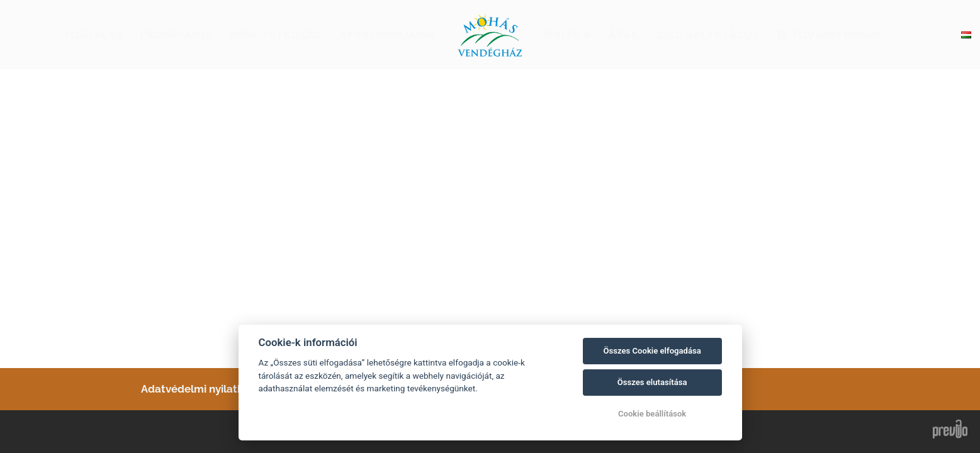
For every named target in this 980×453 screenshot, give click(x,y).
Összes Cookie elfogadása (652, 351)
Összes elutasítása (652, 382)
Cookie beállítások (652, 414)
